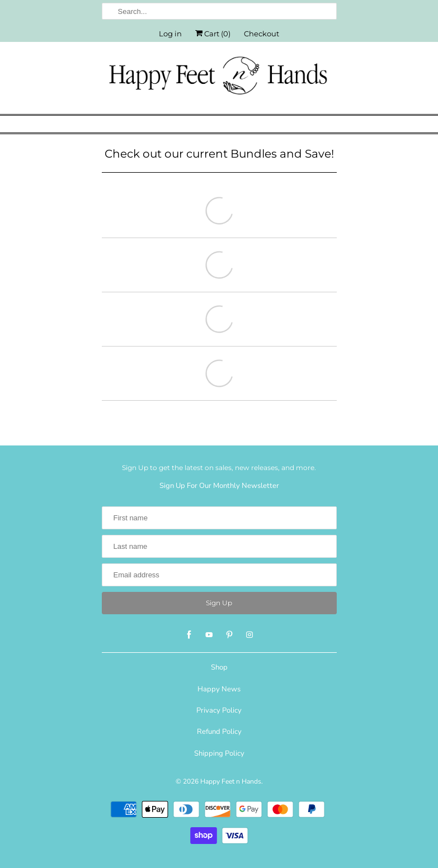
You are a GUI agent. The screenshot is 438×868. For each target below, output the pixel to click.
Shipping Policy (219, 753)
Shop (219, 667)
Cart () (213, 34)
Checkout (262, 34)
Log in (170, 34)
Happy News (219, 689)
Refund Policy (219, 732)
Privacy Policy (219, 710)
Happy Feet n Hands (231, 781)
